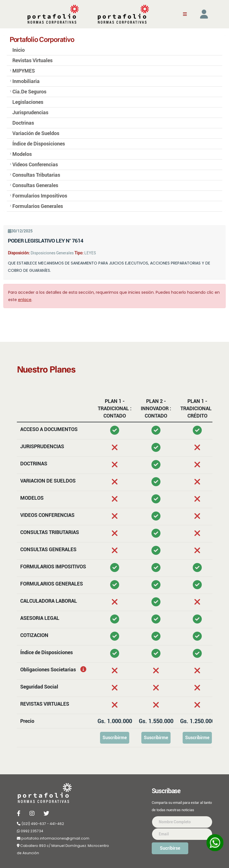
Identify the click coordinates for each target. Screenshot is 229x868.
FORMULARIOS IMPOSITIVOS (53, 567)
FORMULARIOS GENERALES (52, 584)
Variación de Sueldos (36, 133)
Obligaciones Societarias (41, 669)
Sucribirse (170, 848)
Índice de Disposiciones (39, 144)
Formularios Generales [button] (38, 206)
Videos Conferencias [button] (35, 165)
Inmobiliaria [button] (26, 81)
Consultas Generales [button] (35, 185)
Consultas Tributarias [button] (36, 175)
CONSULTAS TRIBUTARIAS (50, 532)
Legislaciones (28, 102)
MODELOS (32, 498)
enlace (25, 300)
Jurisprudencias (30, 113)
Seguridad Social (39, 687)
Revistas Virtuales (32, 60)
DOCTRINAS (34, 464)
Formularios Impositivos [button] (40, 196)
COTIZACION (34, 635)
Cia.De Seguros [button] (29, 92)
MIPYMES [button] (24, 71)
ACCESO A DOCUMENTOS (49, 429)
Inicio (19, 50)
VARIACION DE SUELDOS (48, 481)
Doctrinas (23, 123)
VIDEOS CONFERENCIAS (47, 515)
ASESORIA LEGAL (40, 618)
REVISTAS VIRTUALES (45, 704)
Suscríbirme (115, 738)
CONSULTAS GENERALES (48, 549)
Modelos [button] (22, 154)
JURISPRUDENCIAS (42, 446)
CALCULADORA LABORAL (49, 601)
